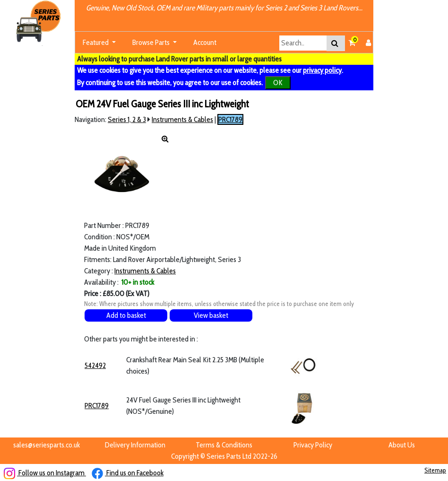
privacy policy (322, 70)
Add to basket (126, 315)
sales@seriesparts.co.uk (47, 445)
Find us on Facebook (128, 473)
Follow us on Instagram (45, 473)
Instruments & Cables (182, 119)
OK (278, 83)
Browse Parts (152, 42)
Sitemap (435, 470)
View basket (211, 315)
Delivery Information (135, 445)
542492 (95, 365)
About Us (402, 445)
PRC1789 (230, 119)
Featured (96, 42)
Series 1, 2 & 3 (127, 119)
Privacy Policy (313, 445)
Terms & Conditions (224, 445)
